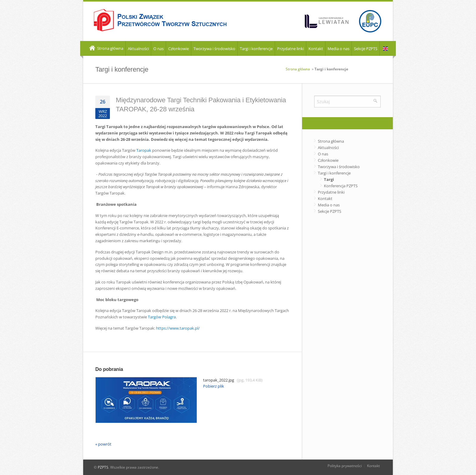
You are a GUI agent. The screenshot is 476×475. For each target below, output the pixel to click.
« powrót (103, 444)
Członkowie (178, 49)
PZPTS (103, 467)
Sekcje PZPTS (366, 49)
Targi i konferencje (256, 49)
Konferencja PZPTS (341, 186)
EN (385, 49)
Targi (329, 179)
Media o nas (338, 49)
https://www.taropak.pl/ (178, 328)
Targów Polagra (162, 317)
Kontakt (316, 49)
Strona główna (106, 49)
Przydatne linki (291, 49)
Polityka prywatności (345, 466)
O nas (158, 49)
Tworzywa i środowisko (214, 49)
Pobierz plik (214, 386)
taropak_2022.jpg (179, 380)
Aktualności (138, 49)
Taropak (144, 150)
